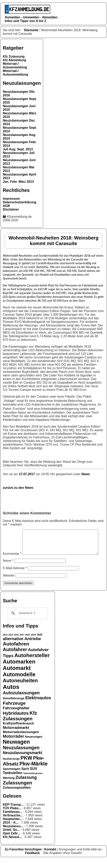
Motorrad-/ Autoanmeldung (15, 65)
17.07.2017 (27, 474)
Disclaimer (11, 209)
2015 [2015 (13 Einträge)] (16, 643)
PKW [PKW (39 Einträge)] (26, 766)
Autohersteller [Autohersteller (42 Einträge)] (32, 664)
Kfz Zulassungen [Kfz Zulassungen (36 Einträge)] (20, 724)
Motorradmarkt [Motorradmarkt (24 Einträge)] (16, 736)
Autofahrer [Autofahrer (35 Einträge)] (15, 658)
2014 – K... (11, 831)
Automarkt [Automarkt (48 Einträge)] (17, 676)
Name (8, 569)
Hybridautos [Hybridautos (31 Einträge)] (16, 722)
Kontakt (51, 858)
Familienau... (12, 820)
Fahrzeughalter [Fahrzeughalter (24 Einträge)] (16, 716)
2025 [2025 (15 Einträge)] (40, 643)
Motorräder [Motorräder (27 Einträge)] (13, 745)
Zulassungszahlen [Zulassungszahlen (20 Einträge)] (17, 796)
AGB (6, 206)
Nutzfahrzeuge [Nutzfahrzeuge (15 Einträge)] (11, 767)
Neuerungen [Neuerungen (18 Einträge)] (34, 745)
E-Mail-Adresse (15, 576)
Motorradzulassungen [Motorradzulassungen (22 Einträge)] (21, 740)
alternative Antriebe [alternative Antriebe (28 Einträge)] (22, 647)
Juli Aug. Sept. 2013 (18, 149)
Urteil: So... (11, 838)
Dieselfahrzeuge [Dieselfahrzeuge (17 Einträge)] (14, 707)
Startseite (31, 30)
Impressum (11, 199)
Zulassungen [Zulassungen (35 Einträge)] (17, 791)
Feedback (33, 861)
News (86, 474)
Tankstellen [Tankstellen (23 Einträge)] (13, 781)
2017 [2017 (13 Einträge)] (22, 643)
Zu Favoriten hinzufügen (24, 858)
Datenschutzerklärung (20, 202)
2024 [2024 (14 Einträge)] (33, 643)
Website (9, 584)
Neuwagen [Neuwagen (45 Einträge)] (16, 750)
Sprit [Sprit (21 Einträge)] (25, 777)
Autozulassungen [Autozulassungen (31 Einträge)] (21, 701)
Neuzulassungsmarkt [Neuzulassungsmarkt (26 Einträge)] (23, 761)
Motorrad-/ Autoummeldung (15, 73)
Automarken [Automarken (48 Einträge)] (19, 670)
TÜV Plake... (12, 817)
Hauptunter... (13, 827)
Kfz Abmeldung (14, 60)
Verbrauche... (13, 824)
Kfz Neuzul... (12, 845)
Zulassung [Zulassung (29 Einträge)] (26, 786)
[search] (27, 622)
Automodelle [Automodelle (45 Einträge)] (19, 683)
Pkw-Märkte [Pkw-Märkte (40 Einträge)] (34, 772)
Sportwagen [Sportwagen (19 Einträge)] (12, 777)
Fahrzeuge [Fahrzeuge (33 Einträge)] (14, 711)
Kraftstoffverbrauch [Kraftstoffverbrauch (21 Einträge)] (18, 732)
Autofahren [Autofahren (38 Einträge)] (16, 652)
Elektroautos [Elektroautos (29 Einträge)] (38, 706)
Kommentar (12, 531)
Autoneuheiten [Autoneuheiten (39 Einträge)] (20, 689)
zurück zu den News (18, 488)
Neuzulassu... (13, 835)
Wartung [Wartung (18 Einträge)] (9, 786)
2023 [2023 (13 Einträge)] (28, 643)
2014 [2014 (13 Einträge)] (11, 643)
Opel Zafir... (11, 842)
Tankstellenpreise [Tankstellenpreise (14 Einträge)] (33, 782)
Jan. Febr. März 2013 (18, 182)
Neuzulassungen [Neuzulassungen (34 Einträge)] (21, 756)
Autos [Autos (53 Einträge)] (11, 695)
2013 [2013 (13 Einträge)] (5, 643)
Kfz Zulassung (14, 56)
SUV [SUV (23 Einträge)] (34, 777)
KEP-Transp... (13, 813)
